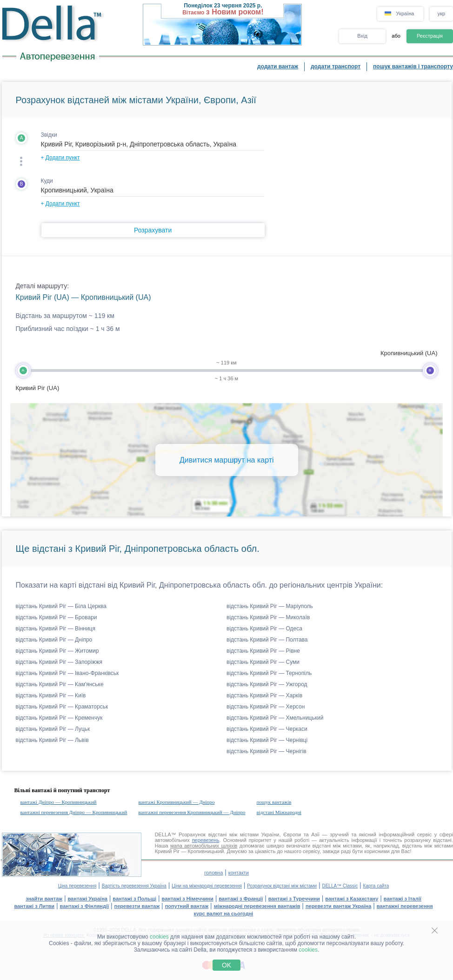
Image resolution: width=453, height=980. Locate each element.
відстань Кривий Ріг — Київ (51, 695)
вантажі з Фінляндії (85, 906)
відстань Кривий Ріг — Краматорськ (62, 707)
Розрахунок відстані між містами (282, 886)
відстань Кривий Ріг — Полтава (267, 640)
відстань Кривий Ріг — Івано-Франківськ (67, 673)
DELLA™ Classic (340, 886)
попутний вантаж (187, 906)
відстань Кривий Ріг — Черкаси (267, 729)
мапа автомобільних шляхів (204, 846)
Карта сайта (376, 886)
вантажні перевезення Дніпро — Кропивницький (74, 812)
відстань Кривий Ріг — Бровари (57, 617)
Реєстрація (430, 36)
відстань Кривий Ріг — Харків (264, 695)
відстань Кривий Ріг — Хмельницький (275, 718)
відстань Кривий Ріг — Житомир (57, 651)
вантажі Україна (88, 899)
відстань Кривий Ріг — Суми (263, 662)
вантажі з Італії (403, 899)
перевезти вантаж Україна (338, 906)
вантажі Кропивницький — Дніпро (176, 802)
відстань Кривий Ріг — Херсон (266, 707)
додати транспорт (336, 66)
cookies (159, 937)
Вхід (362, 36)
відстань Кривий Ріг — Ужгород (267, 684)
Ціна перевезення (77, 886)
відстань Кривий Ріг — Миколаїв (268, 617)
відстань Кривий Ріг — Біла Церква (61, 606)
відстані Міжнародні (279, 812)
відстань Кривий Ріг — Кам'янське (60, 684)
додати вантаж (278, 66)
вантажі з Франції (241, 899)
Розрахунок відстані (203, 834)
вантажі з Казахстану (352, 899)
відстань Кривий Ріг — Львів (52, 740)
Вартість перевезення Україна (134, 886)
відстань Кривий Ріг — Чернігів (266, 751)
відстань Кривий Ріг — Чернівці (267, 740)
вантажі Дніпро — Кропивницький (59, 802)
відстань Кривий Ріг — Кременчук (59, 718)
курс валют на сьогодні (224, 914)
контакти (239, 873)
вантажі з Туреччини (294, 899)
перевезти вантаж (137, 906)
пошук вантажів (274, 802)
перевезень (206, 840)
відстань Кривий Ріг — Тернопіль (269, 673)
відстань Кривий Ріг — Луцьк (53, 729)
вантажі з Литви (34, 906)
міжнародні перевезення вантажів (257, 906)
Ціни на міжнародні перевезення (207, 886)
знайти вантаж (44, 899)
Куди (47, 181)
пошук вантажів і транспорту (413, 66)
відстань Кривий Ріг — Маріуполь (270, 606)
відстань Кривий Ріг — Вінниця (56, 629)
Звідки (49, 135)
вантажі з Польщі (134, 899)
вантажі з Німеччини (188, 899)
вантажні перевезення (405, 906)
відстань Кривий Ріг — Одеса (264, 629)
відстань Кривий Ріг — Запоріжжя (59, 662)
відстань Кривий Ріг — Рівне (263, 651)
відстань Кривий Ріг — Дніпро (54, 640)
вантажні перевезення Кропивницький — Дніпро (192, 812)
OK (226, 965)
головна (213, 873)
